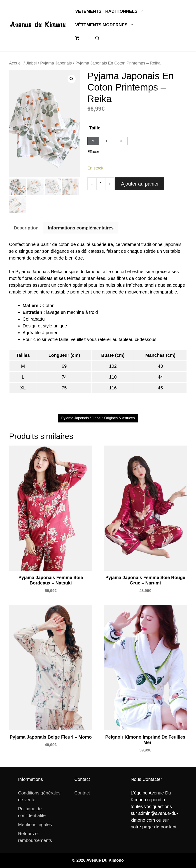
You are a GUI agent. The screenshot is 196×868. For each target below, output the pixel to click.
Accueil (16, 63)
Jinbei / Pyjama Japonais (49, 63)
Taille (95, 128)
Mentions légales (35, 825)
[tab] (26, 228)
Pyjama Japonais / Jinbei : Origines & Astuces (98, 418)
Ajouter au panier (140, 184)
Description (26, 228)
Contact (82, 793)
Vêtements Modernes (108, 25)
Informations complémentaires (81, 228)
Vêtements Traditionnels (114, 11)
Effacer (93, 152)
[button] (97, 38)
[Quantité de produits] (101, 184)
